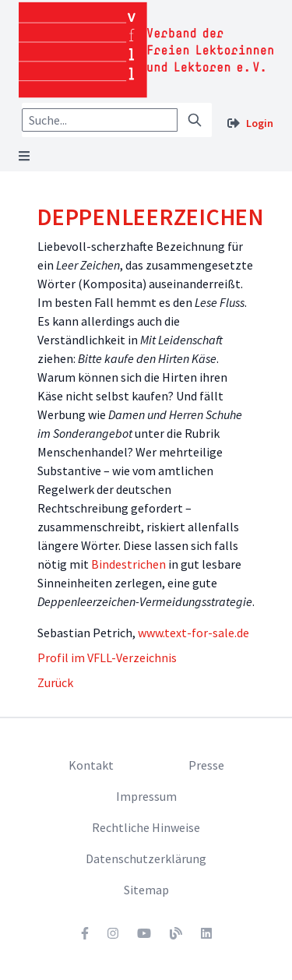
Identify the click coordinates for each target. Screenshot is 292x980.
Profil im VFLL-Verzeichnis (107, 657)
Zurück (55, 682)
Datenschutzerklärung (146, 858)
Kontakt (91, 765)
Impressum (146, 796)
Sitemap (146, 890)
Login (260, 123)
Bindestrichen (128, 564)
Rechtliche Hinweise (146, 827)
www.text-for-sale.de (193, 633)
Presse (206, 765)
